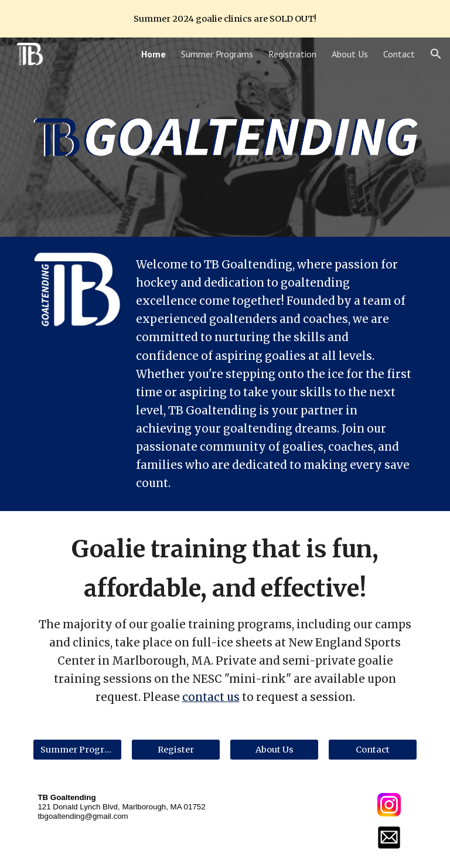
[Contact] (372, 750)
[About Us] (274, 750)
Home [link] (154, 54)
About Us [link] (350, 54)
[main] (274, 374)
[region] (225, 19)
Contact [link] (399, 54)
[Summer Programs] (77, 750)
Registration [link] (292, 54)
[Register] (175, 750)
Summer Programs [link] (217, 54)
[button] (436, 54)
